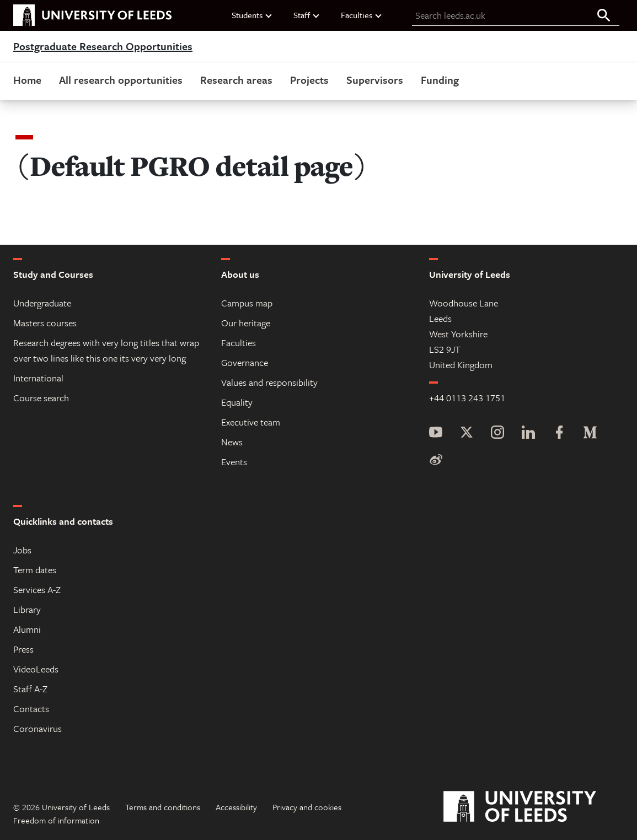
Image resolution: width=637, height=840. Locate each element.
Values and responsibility (269, 382)
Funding (440, 80)
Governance (245, 362)
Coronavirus (38, 728)
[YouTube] (436, 434)
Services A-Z (37, 589)
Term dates (35, 570)
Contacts (31, 709)
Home (27, 80)
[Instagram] (497, 434)
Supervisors (375, 80)
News (232, 442)
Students (252, 15)
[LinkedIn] (528, 434)
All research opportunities (121, 80)
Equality (237, 402)
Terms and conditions (163, 807)
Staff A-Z (30, 689)
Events (234, 462)
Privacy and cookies (307, 807)
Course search (41, 398)
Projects (309, 80)
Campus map (247, 303)
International (38, 378)
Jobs (22, 550)
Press (23, 649)
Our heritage (246, 323)
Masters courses (45, 323)
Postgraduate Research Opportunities (103, 46)
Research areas (236, 80)
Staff (307, 15)
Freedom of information (56, 820)
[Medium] (590, 434)
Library (27, 609)
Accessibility (236, 807)
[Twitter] (467, 434)
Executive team (251, 422)
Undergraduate (42, 303)
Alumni (27, 629)
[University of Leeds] (534, 807)
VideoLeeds (36, 669)
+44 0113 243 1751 (467, 398)
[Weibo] (436, 461)
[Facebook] (559, 434)
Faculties (362, 15)
